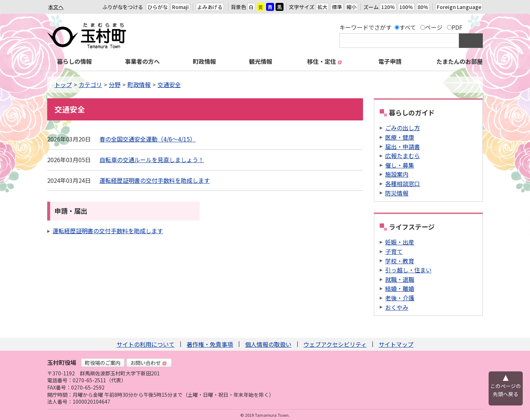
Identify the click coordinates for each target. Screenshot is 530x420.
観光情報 (261, 61)
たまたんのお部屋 (460, 61)
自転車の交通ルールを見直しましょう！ (152, 160)
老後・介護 (400, 298)
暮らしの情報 (74, 61)
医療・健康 (400, 137)
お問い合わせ (148, 363)
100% (406, 7)
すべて (408, 27)
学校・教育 (400, 261)
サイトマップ (396, 344)
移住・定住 (325, 61)
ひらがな (158, 7)
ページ (434, 27)
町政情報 (204, 61)
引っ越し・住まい (408, 270)
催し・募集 (400, 165)
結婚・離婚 (400, 288)
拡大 (322, 7)
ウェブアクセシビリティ (335, 344)
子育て (394, 251)
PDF (457, 27)
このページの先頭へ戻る (506, 390)
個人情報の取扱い (268, 344)
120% (388, 7)
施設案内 (397, 174)
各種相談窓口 (403, 184)
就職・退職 (400, 279)
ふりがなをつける (123, 7)
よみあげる (210, 7)
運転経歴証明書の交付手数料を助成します (155, 180)
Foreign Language (459, 7)
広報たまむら (403, 156)
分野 (115, 85)
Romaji (180, 7)
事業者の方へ (142, 61)
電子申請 (390, 61)
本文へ (56, 7)
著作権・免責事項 (210, 344)
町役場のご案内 (103, 363)
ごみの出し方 (403, 128)
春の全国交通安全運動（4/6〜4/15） (148, 139)
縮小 (351, 7)
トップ (63, 85)
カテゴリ (90, 85)
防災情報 (397, 193)
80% (423, 7)
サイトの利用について (146, 344)
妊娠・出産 (400, 242)
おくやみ (397, 307)
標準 (337, 7)
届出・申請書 (403, 147)
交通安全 (169, 85)
